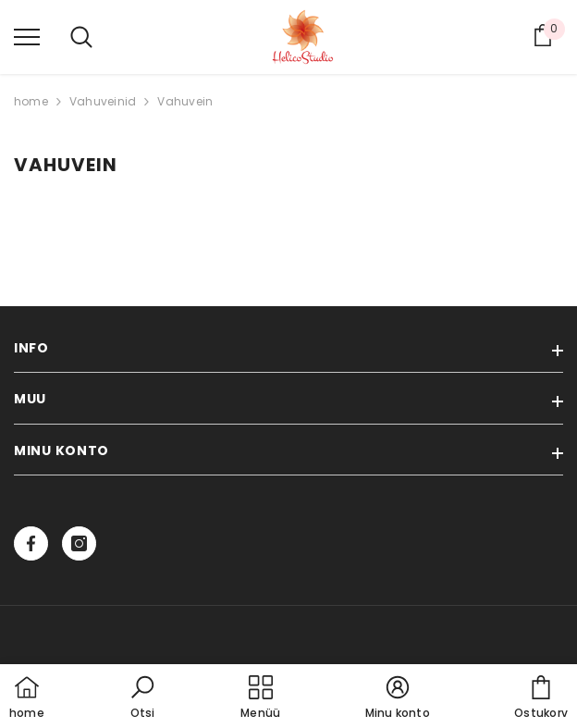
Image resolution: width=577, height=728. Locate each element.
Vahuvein (185, 101)
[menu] (27, 36)
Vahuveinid (103, 101)
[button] (142, 698)
